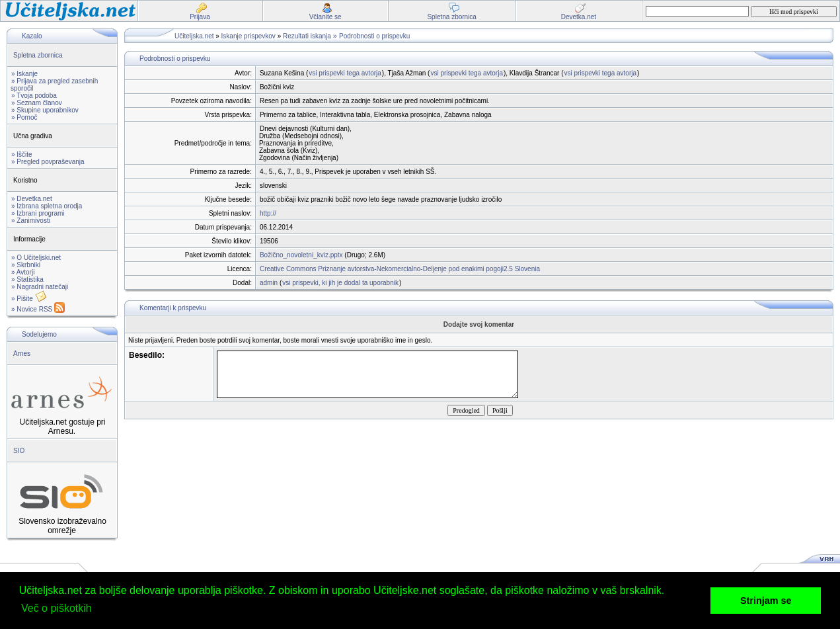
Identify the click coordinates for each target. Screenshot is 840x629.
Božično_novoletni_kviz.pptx (301, 255)
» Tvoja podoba (34, 96)
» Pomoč (24, 117)
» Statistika (27, 279)
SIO (19, 451)
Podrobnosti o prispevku (374, 36)
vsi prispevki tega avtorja (345, 73)
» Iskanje (24, 74)
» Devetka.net (32, 199)
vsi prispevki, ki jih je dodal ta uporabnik (340, 283)
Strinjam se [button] (766, 601)
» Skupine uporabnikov (45, 110)
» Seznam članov (37, 103)
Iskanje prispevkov (248, 36)
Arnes (22, 354)
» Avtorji (23, 272)
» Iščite (22, 154)
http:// (268, 213)
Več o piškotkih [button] (57, 608)
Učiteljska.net (194, 36)
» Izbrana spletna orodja (47, 206)
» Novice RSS (38, 309)
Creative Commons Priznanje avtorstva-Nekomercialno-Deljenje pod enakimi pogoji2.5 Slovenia (400, 269)
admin (269, 283)
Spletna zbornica (38, 55)
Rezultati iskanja (307, 36)
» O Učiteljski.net (36, 258)
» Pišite (29, 299)
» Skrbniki (26, 265)
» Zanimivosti (31, 221)
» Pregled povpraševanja (48, 162)
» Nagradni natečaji (40, 287)
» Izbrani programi (38, 213)
